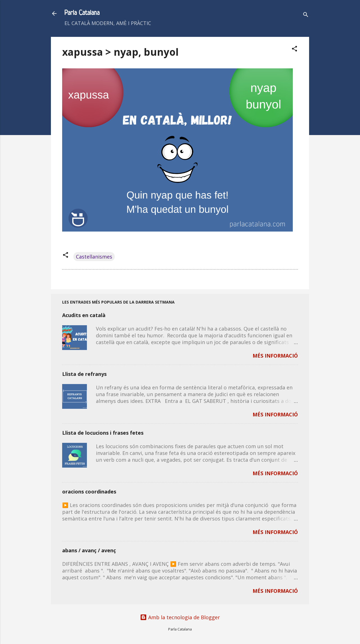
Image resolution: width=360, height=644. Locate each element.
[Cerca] (306, 15)
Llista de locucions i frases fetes (103, 433)
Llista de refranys (84, 374)
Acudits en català (84, 315)
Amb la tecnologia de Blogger (180, 617)
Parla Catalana (82, 13)
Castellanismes (94, 257)
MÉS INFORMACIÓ (275, 356)
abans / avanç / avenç (89, 550)
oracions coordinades (89, 492)
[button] (294, 49)
